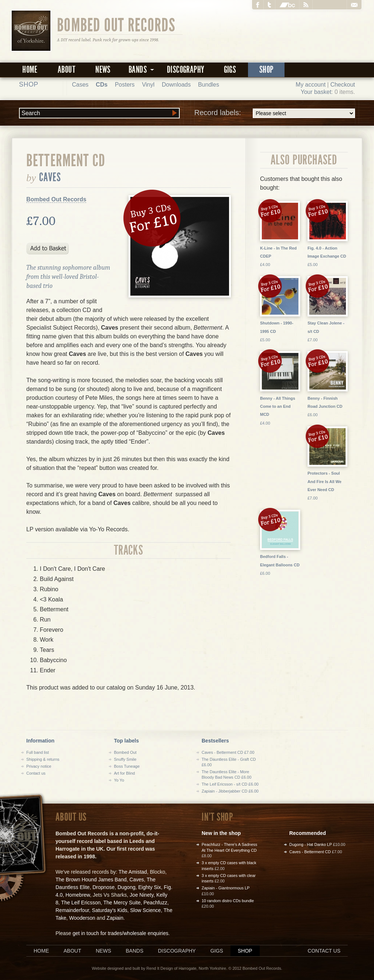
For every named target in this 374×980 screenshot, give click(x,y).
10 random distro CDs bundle (228, 901)
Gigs (230, 70)
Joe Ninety (142, 895)
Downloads (176, 85)
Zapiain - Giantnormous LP (226, 888)
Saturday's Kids (110, 910)
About (66, 70)
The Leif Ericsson (81, 903)
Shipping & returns (43, 759)
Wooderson (82, 918)
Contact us (36, 773)
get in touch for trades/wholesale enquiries (121, 933)
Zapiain (115, 918)
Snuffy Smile (125, 759)
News (103, 70)
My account (311, 85)
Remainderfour (72, 910)
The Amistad (133, 872)
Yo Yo (119, 780)
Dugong (127, 887)
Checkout (343, 85)
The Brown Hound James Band (91, 880)
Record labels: (275, 113)
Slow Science (145, 910)
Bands (134, 951)
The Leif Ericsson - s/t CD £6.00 (230, 784)
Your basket (316, 92)
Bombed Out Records (116, 24)
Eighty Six (149, 887)
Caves (50, 177)
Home (30, 70)
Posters (125, 85)
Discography (186, 70)
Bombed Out (125, 752)
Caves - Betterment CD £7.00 (228, 752)
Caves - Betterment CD (310, 852)
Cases (80, 85)
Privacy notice (39, 766)
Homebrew (78, 895)
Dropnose (104, 887)
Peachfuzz (155, 903)
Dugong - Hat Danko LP (311, 844)
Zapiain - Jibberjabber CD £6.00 (230, 791)
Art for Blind (124, 773)
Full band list (38, 752)
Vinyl (148, 85)
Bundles (209, 85)
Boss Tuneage (127, 766)
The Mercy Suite (122, 903)
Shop (266, 70)
